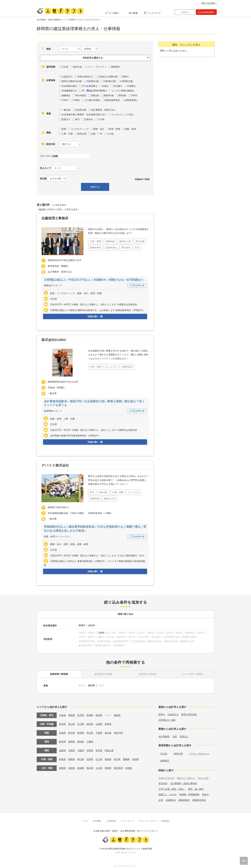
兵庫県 (90, 748)
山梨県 (99, 722)
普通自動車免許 (112, 100)
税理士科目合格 (189, 712)
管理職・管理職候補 (189, 792)
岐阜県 (62, 739)
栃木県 (72, 731)
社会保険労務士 (69, 86)
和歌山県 (109, 748)
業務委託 (116, 67)
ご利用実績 (111, 819)
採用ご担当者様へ (209, 3)
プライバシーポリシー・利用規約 (154, 819)
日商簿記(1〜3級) (167, 718)
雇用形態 (51, 67)
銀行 (77, 119)
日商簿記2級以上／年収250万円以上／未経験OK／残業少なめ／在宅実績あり (94, 280)
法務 (93, 134)
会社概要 (97, 819)
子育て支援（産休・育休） (172, 787)
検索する (95, 187)
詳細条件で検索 (142, 179)
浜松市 (92, 625)
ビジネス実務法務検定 (123, 91)
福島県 (117, 713)
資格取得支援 (199, 798)
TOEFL (134, 95)
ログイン (186, 12)
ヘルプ (85, 819)
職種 (49, 133)
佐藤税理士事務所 (55, 218)
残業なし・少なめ (167, 792)
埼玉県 (90, 731)
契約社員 (77, 67)
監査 (64, 129)
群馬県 (81, 731)
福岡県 (62, 766)
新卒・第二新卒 (196, 787)
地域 (48, 49)
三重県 (90, 739)
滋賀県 (62, 748)
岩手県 (81, 713)
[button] (95, 58)
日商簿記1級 (93, 81)
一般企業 (66, 110)
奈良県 (99, 748)
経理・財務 (114, 129)
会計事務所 (164, 734)
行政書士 (131, 86)
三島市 (101, 632)
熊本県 (90, 766)
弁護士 (105, 86)
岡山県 (81, 757)
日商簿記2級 (110, 81)
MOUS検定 (81, 95)
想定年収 (51, 144)
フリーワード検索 (49, 156)
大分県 (99, 766)
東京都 (108, 731)
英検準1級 (109, 95)
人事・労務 (67, 134)
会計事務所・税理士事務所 (184, 781)
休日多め (163, 781)
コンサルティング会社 (122, 115)
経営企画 (82, 134)
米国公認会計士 (85, 77)
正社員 (65, 67)
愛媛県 (126, 757)
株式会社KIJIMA (54, 340)
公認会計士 (67, 77)
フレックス (203, 776)
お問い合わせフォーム (125, 850)
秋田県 (99, 713)
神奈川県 (118, 731)
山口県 (99, 757)
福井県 (90, 722)
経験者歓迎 (184, 798)
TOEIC (65, 100)
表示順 (43, 179)
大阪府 (81, 748)
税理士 (126, 77)
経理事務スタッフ (53, 411)
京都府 (72, 748)
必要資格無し (131, 100)
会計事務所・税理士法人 (103, 110)
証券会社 (89, 119)
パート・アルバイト (97, 67)
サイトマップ (127, 819)
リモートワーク (166, 776)
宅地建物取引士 (69, 91)
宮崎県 (108, 766)
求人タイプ (45, 168)
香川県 (117, 757)
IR (101, 134)
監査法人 (66, 119)
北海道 (62, 713)
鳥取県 (62, 757)
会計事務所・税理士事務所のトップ (52, 20)
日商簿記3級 (127, 81)
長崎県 (81, 766)
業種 (49, 114)
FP (83, 91)
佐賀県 (72, 766)
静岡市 (82, 625)
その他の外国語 (92, 100)
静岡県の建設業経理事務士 (89, 20)
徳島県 (108, 757)
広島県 (90, 757)
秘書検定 (66, 95)
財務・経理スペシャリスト (57, 536)
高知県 (135, 757)
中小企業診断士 (90, 86)
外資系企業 (81, 110)
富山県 (72, 722)
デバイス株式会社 (55, 465)
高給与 (205, 792)
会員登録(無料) (207, 12)
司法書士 (118, 86)
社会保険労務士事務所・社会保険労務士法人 (84, 115)
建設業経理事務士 (98, 91)
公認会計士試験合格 (108, 77)
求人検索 (133, 13)
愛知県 (92, 683)
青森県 (72, 713)
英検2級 (122, 95)
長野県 (108, 722)
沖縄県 (129, 766)
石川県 (81, 722)
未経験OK (171, 798)
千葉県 (99, 731)
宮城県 (90, 713)
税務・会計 (99, 129)
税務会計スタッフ (53, 285)
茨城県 (62, 731)
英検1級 (95, 95)
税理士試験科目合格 (72, 81)
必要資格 (51, 80)
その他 (101, 119)
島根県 (72, 757)
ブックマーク (154, 13)
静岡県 (72, 20)
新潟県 (62, 722)
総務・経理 (130, 129)
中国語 (76, 100)
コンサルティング (80, 129)
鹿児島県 (118, 766)
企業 (175, 734)
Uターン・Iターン (186, 776)
